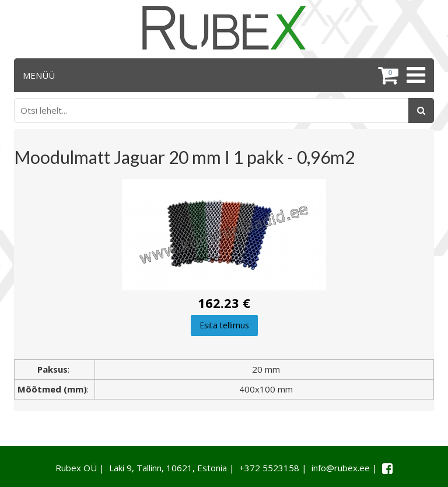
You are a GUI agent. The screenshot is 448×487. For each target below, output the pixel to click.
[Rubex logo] (224, 28)
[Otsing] (421, 111)
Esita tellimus (224, 325)
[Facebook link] (387, 468)
